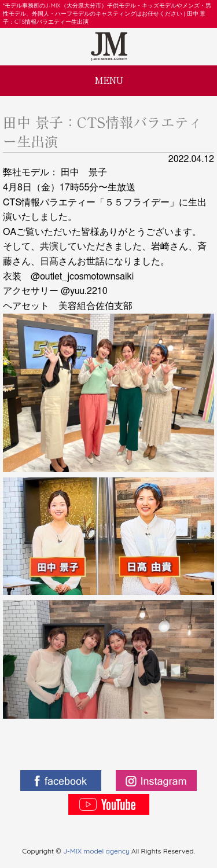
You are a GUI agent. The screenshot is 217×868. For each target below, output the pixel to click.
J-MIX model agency (97, 851)
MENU (109, 80)
